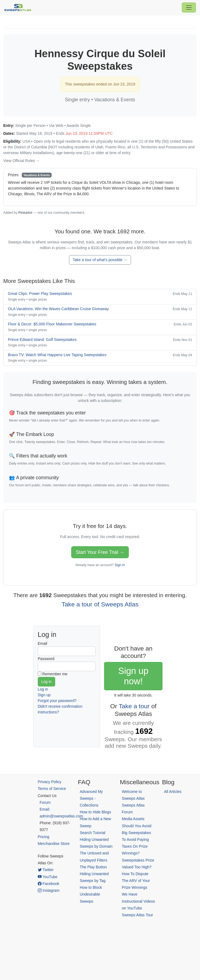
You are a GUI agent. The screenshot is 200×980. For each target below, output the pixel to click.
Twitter (46, 870)
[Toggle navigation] (189, 7)
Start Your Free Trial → (100, 552)
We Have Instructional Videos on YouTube (138, 901)
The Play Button (93, 867)
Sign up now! (133, 676)
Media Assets (133, 819)
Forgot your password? (57, 701)
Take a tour (134, 706)
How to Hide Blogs (95, 812)
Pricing (44, 837)
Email (43, 643)
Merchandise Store (54, 844)
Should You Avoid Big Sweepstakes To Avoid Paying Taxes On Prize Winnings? (137, 840)
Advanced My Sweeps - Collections (91, 798)
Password (46, 659)
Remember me (55, 674)
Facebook (49, 884)
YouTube (48, 877)
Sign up (44, 695)
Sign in (120, 565)
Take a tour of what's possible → (100, 260)
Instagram (49, 890)
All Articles (173, 792)
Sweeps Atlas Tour (137, 915)
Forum (45, 802)
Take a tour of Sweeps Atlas (100, 604)
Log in (43, 689)
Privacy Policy (50, 782)
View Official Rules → (21, 161)
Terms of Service (52, 789)
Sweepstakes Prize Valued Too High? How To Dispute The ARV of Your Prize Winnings (138, 874)
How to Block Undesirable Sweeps (91, 894)
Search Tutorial (92, 833)
